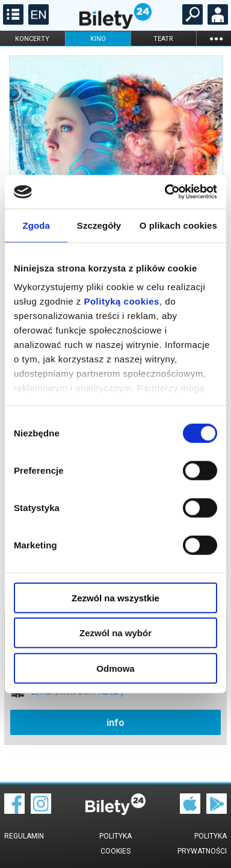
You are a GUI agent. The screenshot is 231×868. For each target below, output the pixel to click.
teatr (163, 39)
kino (98, 39)
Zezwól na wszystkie (115, 597)
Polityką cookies (122, 301)
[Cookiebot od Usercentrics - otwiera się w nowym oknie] (165, 192)
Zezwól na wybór (115, 633)
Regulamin (24, 836)
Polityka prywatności (202, 844)
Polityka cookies (115, 844)
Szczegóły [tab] (99, 225)
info (115, 723)
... (216, 38)
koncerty (32, 39)
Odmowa (115, 668)
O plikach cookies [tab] (178, 225)
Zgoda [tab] (36, 225)
